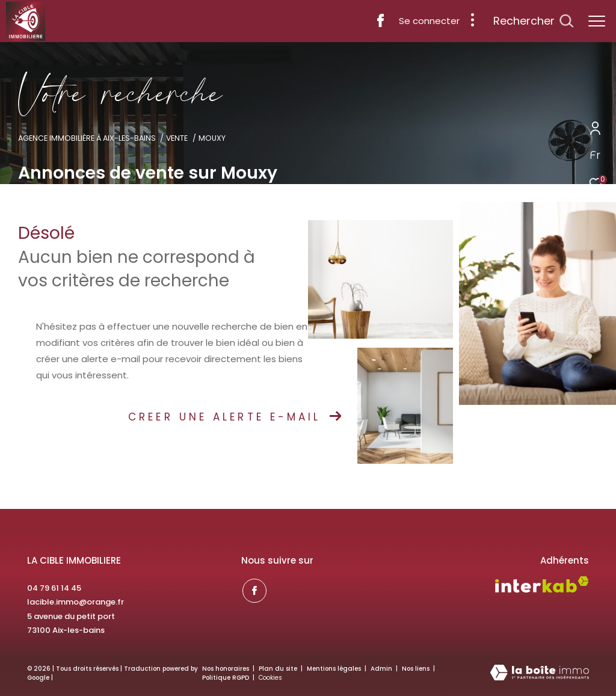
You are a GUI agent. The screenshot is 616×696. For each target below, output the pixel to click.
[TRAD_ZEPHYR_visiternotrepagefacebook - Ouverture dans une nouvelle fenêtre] (380, 24)
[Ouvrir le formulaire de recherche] (533, 21)
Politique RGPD (226, 678)
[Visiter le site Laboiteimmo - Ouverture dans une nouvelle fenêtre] (540, 673)
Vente (177, 138)
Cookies (270, 678)
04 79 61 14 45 (54, 588)
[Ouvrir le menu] (597, 21)
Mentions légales (335, 669)
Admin (382, 669)
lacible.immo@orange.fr (75, 602)
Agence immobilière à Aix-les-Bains (87, 138)
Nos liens (417, 669)
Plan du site (279, 669)
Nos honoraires (226, 669)
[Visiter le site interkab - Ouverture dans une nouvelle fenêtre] (542, 584)
